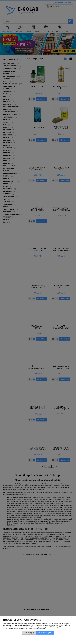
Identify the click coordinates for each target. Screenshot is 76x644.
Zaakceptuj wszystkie (45, 633)
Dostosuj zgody (29, 633)
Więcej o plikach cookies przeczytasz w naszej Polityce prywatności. (24, 629)
